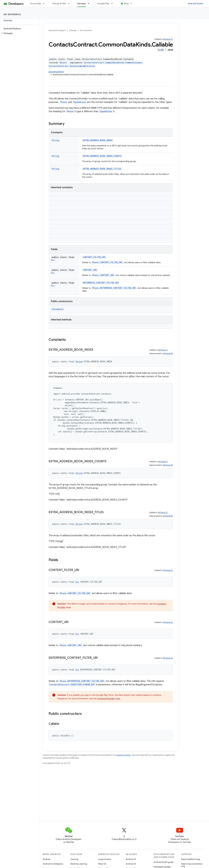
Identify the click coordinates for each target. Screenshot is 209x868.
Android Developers (57, 30)
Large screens (105, 859)
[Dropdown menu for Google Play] (113, 3)
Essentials (36, 3)
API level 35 (168, 353)
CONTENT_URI (90, 270)
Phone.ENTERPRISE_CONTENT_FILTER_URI (114, 288)
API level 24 (168, 658)
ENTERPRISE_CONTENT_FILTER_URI (101, 283)
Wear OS (102, 864)
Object (63, 63)
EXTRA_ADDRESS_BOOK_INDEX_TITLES (102, 169)
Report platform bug (191, 859)
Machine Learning (79, 864)
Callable (56, 309)
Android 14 (131, 864)
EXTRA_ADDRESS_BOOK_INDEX (98, 140)
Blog (126, 3)
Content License (123, 755)
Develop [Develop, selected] (82, 3)
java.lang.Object (56, 72)
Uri (53, 260)
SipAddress (79, 102)
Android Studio (196, 3)
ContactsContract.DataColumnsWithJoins (72, 66)
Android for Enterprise (53, 864)
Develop (73, 30)
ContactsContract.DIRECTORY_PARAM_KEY (72, 685)
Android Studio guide (163, 862)
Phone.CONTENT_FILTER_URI (107, 262)
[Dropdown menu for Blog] (132, 3)
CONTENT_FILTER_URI (94, 257)
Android (46, 859)
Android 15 (131, 859)
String (55, 140)
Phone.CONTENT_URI (103, 275)
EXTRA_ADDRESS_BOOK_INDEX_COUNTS (102, 156)
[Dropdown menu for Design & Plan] (70, 3)
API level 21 (168, 39)
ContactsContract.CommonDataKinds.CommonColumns (113, 63)
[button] (19, 33)
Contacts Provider (106, 699)
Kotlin (161, 50)
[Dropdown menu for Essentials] (45, 3)
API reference (12, 14)
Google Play (103, 3)
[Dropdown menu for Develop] (90, 3)
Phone (64, 102)
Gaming (74, 859)
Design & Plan (59, 3)
